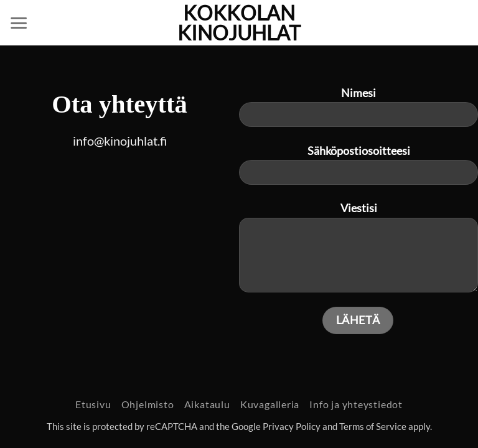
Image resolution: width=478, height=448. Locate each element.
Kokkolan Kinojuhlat (239, 23)
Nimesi (358, 111)
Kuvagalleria (270, 404)
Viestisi (358, 251)
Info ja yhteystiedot (356, 404)
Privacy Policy (292, 427)
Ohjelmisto (148, 404)
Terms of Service (373, 427)
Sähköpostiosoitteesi (358, 169)
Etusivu (93, 404)
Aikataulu (207, 404)
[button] (19, 23)
